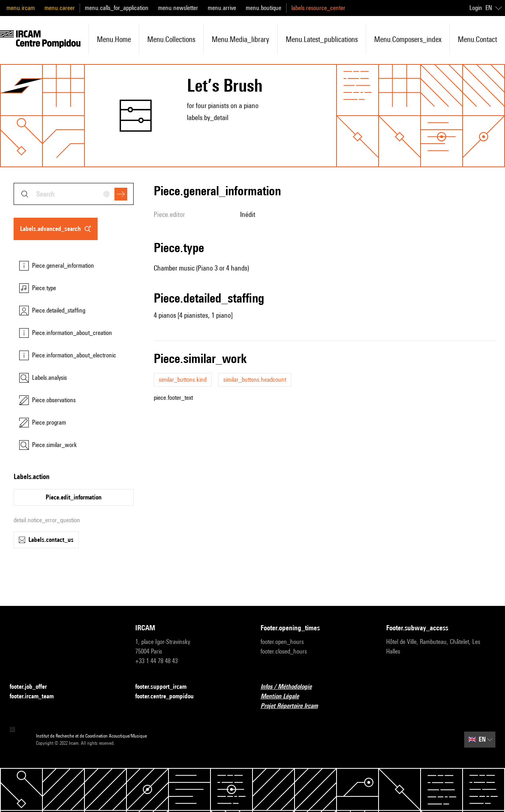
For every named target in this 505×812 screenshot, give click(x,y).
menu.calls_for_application (117, 8)
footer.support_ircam (166, 687)
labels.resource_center (318, 8)
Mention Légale (285, 697)
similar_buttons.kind (183, 380)
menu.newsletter (178, 8)
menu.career (60, 8)
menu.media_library (240, 39)
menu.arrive (222, 8)
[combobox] (74, 194)
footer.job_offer (33, 687)
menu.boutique (264, 8)
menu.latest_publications (322, 39)
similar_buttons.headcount (255, 380)
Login (476, 8)
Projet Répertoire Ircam (294, 706)
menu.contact (477, 39)
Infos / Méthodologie (291, 687)
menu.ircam (21, 8)
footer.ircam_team (36, 697)
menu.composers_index (408, 39)
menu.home (114, 39)
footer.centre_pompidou (169, 697)
